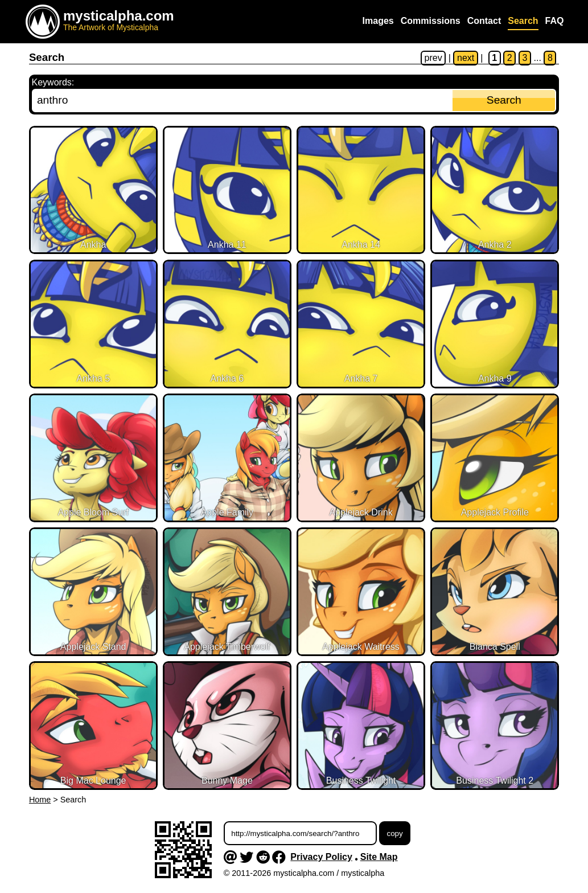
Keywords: (53, 82)
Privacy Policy (321, 857)
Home (40, 800)
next (466, 58)
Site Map (379, 857)
